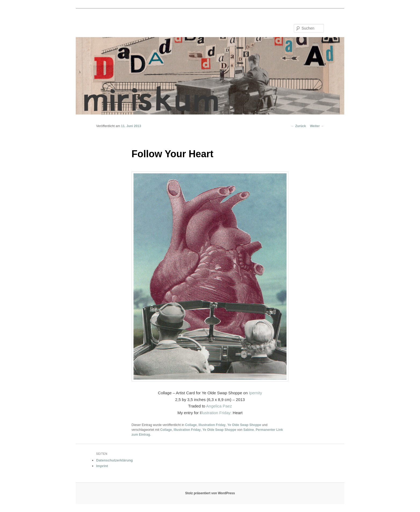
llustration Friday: (216, 413)
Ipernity (256, 393)
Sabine (249, 430)
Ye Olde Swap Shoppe (244, 425)
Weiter (317, 126)
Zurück (298, 126)
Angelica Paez (219, 406)
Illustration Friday (212, 425)
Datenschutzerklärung (115, 460)
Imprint (102, 466)
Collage (191, 425)
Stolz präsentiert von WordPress (210, 493)
